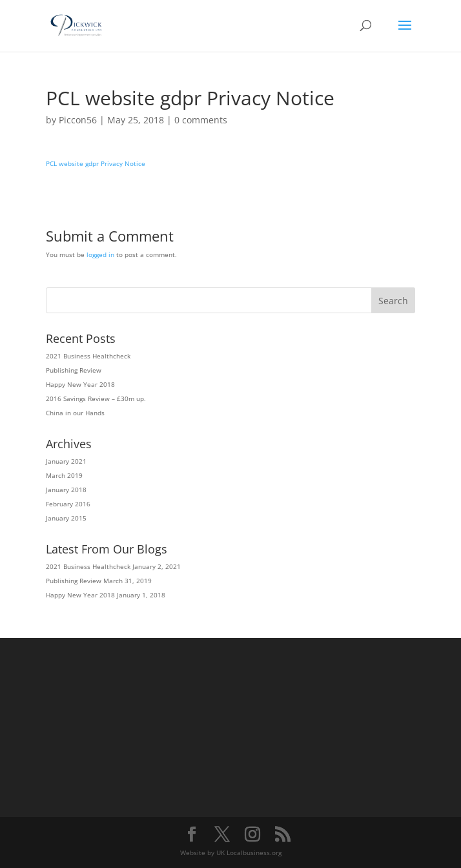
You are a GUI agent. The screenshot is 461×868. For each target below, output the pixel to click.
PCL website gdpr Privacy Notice (96, 163)
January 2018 (66, 490)
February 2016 (68, 504)
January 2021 (66, 461)
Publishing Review (74, 370)
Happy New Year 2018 (80, 384)
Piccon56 (78, 120)
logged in (100, 254)
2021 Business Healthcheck (88, 356)
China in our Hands (75, 413)
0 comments (201, 120)
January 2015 (66, 518)
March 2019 (64, 475)
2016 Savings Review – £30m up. (96, 398)
